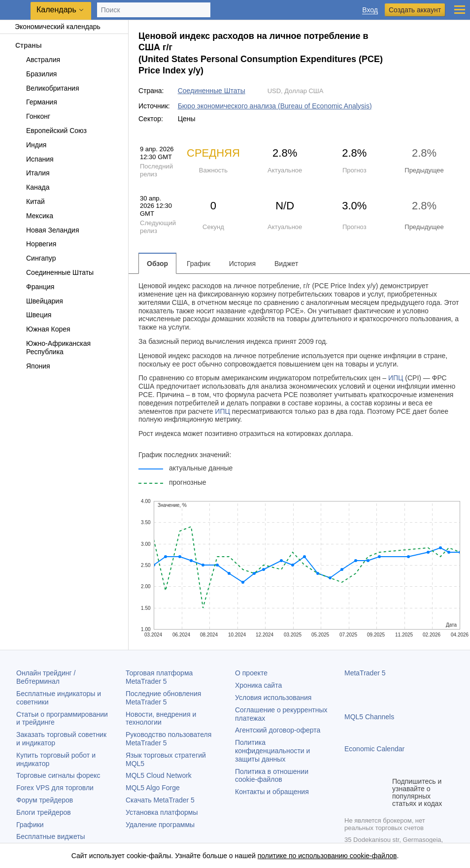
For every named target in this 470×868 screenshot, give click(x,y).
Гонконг (33, 116)
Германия (36, 102)
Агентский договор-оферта (278, 730)
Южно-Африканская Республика (53, 348)
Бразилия (36, 74)
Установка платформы (162, 812)
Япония (33, 366)
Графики (30, 825)
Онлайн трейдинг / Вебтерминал (46, 677)
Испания (34, 159)
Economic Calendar (374, 749)
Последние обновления (163, 698)
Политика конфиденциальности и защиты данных (272, 751)
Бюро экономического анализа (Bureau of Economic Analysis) (275, 106)
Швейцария (39, 301)
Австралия (37, 60)
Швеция (33, 315)
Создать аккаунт (415, 10)
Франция (34, 287)
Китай (30, 201)
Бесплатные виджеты (51, 836)
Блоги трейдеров (44, 812)
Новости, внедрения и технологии (161, 718)
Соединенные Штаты (54, 272)
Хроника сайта (258, 685)
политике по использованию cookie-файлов (327, 856)
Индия (31, 145)
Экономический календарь (53, 27)
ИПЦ (396, 378)
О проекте (251, 673)
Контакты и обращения (272, 792)
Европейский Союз (51, 131)
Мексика (34, 216)
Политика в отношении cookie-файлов (272, 776)
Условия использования (273, 698)
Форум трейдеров (45, 800)
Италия (32, 173)
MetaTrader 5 (365, 673)
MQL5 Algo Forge (153, 788)
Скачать (160, 800)
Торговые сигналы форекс (58, 775)
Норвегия (35, 244)
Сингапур (35, 258)
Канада (32, 187)
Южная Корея (43, 329)
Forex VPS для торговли (55, 788)
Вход (370, 10)
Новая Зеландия (47, 230)
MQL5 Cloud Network (159, 775)
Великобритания (47, 88)
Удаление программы (160, 825)
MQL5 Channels (369, 717)
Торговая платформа (159, 677)
